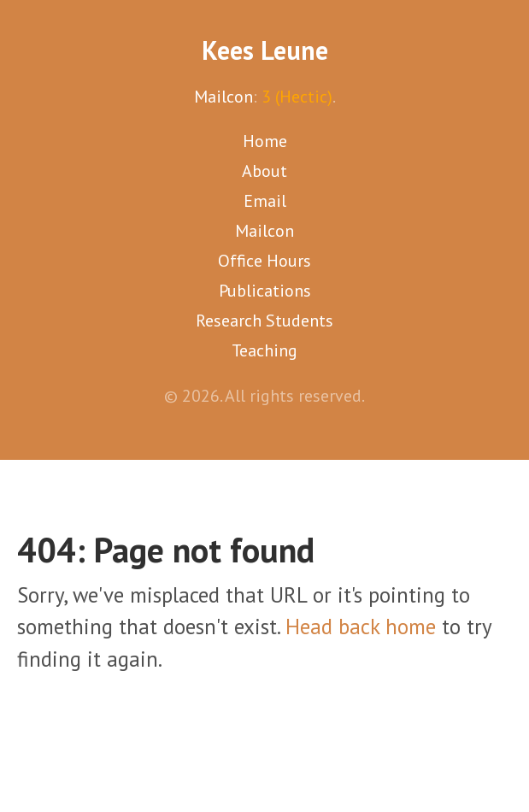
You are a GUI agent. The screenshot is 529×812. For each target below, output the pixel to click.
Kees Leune (265, 50)
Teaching (264, 350)
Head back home (361, 627)
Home (265, 141)
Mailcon (223, 97)
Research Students (264, 321)
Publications (265, 291)
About (264, 171)
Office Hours (264, 261)
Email (265, 201)
